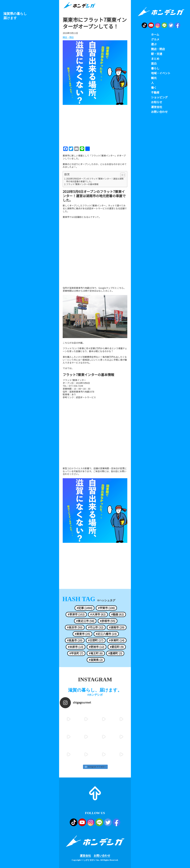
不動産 (155, 92)
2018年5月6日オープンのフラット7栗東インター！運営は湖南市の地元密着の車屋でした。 (95, 180)
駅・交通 (157, 54)
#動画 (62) (118, 614)
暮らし (155, 68)
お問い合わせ (102, 856)
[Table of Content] (123, 175)
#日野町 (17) (96, 640)
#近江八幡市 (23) (106, 634)
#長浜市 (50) (75, 627)
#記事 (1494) (85, 608)
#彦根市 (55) (108, 621)
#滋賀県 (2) (96, 660)
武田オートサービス (86, 397)
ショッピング (159, 97)
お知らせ (157, 102)
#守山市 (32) (96, 627)
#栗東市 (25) (82, 634)
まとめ (155, 59)
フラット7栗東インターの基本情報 (82, 184)
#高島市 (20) (75, 640)
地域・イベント (161, 73)
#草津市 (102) (76, 614)
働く (154, 88)
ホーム (155, 34)
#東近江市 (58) (85, 621)
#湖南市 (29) (117, 627)
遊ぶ (154, 44)
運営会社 (85, 856)
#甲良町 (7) (76, 653)
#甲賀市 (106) (106, 608)
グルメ (155, 39)
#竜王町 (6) (96, 653)
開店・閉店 (68, 37)
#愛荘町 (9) (117, 647)
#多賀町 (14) (117, 640)
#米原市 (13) (76, 647)
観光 (154, 78)
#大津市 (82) (98, 614)
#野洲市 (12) (97, 647)
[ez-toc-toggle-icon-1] (121, 175)
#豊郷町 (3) (115, 653)
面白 (154, 63)
